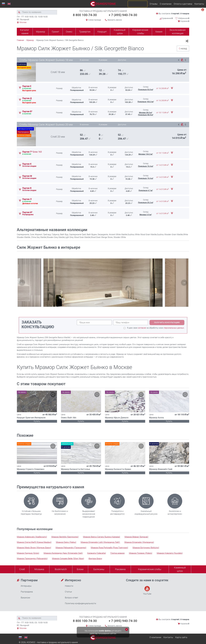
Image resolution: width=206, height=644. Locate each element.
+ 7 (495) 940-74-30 (123, 15)
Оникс (69, 32)
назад (182, 48)
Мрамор (41, 32)
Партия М (27, 176)
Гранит (56, 32)
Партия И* (27, 212)
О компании (166, 4)
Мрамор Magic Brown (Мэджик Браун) (34, 548)
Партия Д (27, 98)
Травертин (85, 32)
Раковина (120, 569)
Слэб (22, 569)
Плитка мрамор (117, 553)
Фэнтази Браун (95, 559)
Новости (69, 586)
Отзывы (154, 4)
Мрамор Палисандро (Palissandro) (32, 559)
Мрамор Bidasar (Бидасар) (136, 537)
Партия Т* (32, 152)
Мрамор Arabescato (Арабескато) (32, 537)
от (163, 88)
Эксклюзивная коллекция (177, 32)
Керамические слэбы (140, 32)
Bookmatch (61, 569)
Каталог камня (25, 32)
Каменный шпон (120, 32)
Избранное (184, 18)
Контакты (199, 4)
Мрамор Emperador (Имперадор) (139, 542)
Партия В (27, 188)
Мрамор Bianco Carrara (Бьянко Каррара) (102, 537)
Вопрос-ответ (72, 598)
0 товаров (185, 14)
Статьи (68, 592)
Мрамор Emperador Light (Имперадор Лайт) (100, 542)
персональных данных (174, 328)
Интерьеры (26, 586)
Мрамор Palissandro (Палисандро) (71, 548)
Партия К (27, 164)
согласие (142, 328)
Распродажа (27, 592)
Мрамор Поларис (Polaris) (141, 553)
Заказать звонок (115, 20)
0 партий (175, 14)
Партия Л (27, 199)
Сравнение (166, 18)
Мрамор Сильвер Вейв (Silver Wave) (68, 559)
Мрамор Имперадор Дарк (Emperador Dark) (63, 553)
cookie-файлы (105, 631)
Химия (159, 32)
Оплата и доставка (183, 4)
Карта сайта (181, 637)
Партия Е (27, 86)
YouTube (147, 591)
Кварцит (102, 32)
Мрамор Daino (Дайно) (66, 542)
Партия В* (27, 112)
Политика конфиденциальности (80, 603)
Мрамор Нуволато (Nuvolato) (170, 553)
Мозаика (39, 569)
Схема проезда (95, 20)
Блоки (80, 569)
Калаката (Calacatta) (97, 553)
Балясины (99, 569)
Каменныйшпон (180, 569)
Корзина (185, 21)
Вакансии (25, 598)
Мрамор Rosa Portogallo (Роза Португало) (109, 548)
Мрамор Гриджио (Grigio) (28, 553)
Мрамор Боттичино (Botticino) (146, 548)
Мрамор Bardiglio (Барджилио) (65, 537)
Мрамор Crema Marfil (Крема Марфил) (34, 542)
